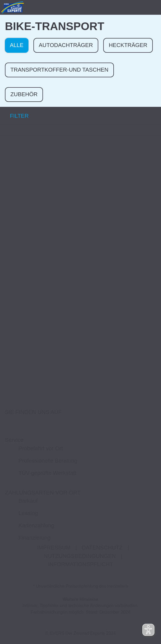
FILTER (14, 116)
